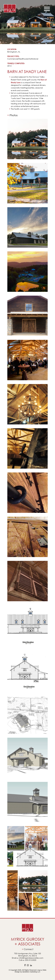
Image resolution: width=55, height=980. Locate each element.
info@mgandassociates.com (31, 958)
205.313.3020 (31, 960)
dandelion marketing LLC (31, 972)
